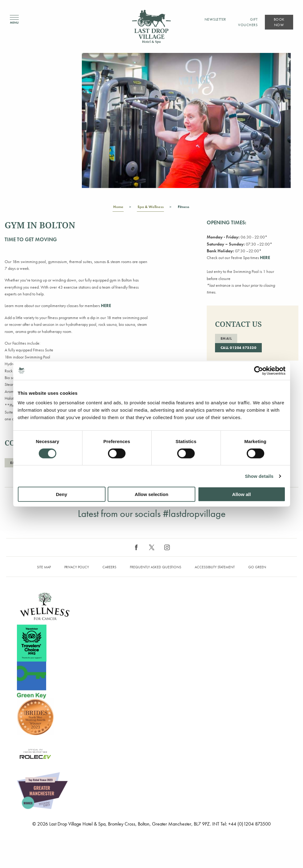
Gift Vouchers (248, 22)
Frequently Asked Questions (155, 567)
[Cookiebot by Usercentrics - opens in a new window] (259, 370)
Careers (109, 567)
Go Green (257, 567)
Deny (62, 494)
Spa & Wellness (150, 208)
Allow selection (151, 494)
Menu (14, 20)
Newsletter (215, 19)
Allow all (242, 494)
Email (226, 338)
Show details (259, 476)
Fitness (183, 208)
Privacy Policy (77, 567)
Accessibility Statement (215, 567)
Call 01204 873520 (239, 348)
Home (118, 208)
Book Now (279, 22)
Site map (44, 567)
